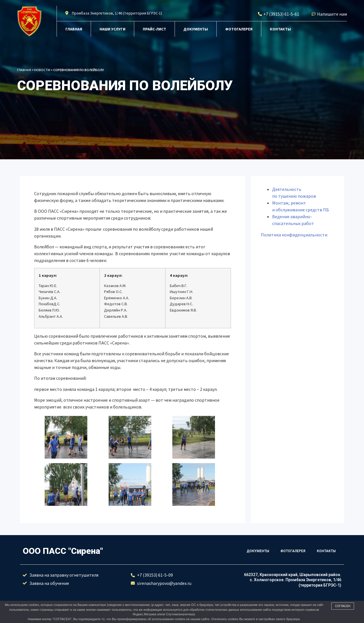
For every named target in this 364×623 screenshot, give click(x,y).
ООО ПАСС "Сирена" (63, 551)
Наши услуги (112, 29)
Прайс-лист (154, 29)
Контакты (280, 29)
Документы (196, 29)
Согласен (343, 606)
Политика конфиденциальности (294, 235)
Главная (74, 29)
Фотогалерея (239, 29)
